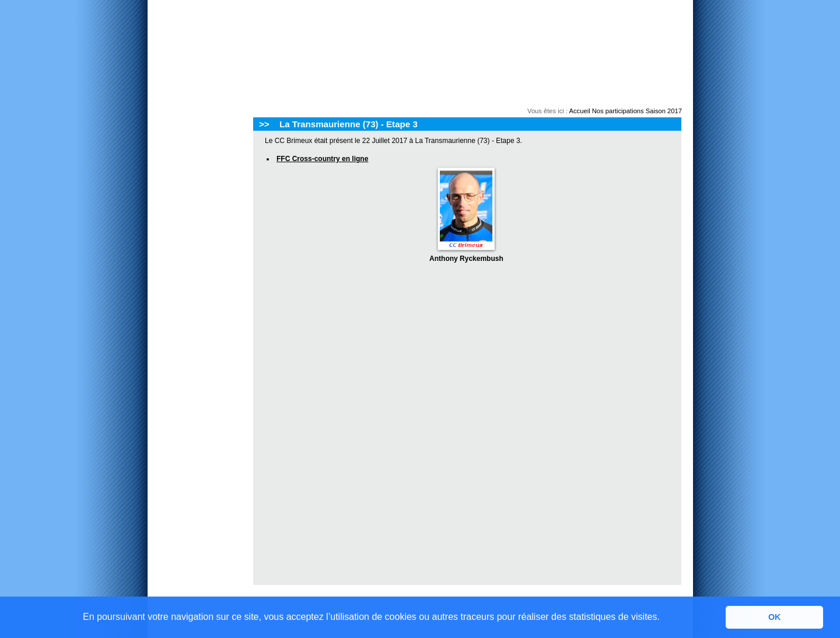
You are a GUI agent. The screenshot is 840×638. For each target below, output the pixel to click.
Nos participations (618, 111)
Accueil (580, 111)
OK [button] (775, 617)
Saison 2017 (664, 111)
